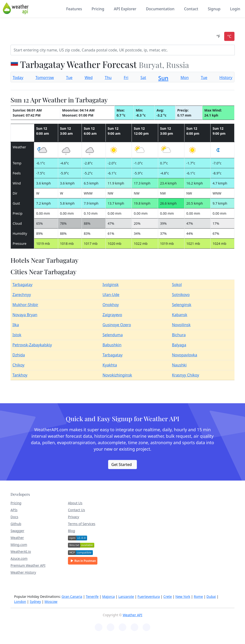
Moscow (51, 602)
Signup (214, 9)
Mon (184, 78)
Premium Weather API (28, 565)
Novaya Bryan (25, 315)
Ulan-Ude (111, 295)
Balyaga (179, 345)
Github (16, 524)
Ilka (16, 325)
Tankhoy (20, 375)
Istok (17, 335)
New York (183, 596)
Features (74, 9)
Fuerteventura (149, 596)
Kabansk (180, 315)
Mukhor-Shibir (25, 305)
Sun (163, 78)
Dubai (211, 596)
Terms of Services (82, 524)
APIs (14, 510)
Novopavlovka (185, 355)
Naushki (179, 365)
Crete (168, 596)
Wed (89, 78)
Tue (69, 78)
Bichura (179, 335)
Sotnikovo (181, 295)
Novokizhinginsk (117, 375)
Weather (17, 538)
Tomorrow (45, 78)
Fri (126, 78)
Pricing (98, 9)
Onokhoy (111, 305)
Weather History (23, 572)
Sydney (35, 602)
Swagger (17, 531)
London (20, 602)
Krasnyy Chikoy (186, 375)
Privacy (74, 517)
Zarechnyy (22, 295)
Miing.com (19, 545)
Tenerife (92, 596)
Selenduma (113, 335)
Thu (108, 78)
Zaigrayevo (112, 315)
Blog (72, 531)
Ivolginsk (110, 285)
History (226, 78)
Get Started (121, 465)
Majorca (109, 596)
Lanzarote (126, 596)
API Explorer (125, 9)
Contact (191, 9)
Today (18, 78)
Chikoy (18, 365)
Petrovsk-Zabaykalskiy (32, 345)
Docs (14, 517)
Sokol (177, 285)
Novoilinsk (181, 325)
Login (235, 9)
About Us (75, 503)
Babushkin (112, 345)
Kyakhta (110, 365)
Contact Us (76, 510)
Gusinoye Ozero (117, 325)
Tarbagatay (22, 285)
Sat (143, 78)
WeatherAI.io (21, 552)
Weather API (133, 615)
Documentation (160, 9)
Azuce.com (19, 558)
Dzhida (19, 355)
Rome (198, 596)
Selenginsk (182, 305)
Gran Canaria (72, 596)
